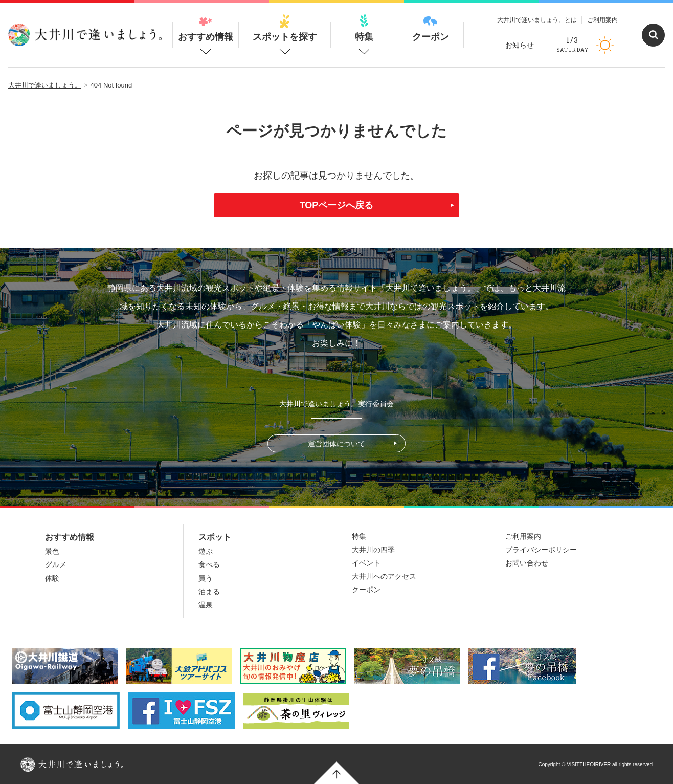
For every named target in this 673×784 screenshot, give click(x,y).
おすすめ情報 (206, 28)
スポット (215, 537)
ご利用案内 (602, 20)
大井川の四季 (373, 550)
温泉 (206, 605)
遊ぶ (206, 551)
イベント (366, 563)
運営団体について (336, 444)
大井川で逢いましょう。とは (537, 20)
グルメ (56, 564)
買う (206, 578)
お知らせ (520, 45)
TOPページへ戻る (337, 205)
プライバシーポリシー (541, 550)
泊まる (209, 592)
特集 (364, 28)
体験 (52, 578)
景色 (52, 551)
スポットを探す (285, 28)
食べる (209, 564)
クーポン (431, 28)
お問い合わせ (527, 563)
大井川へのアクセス (384, 576)
